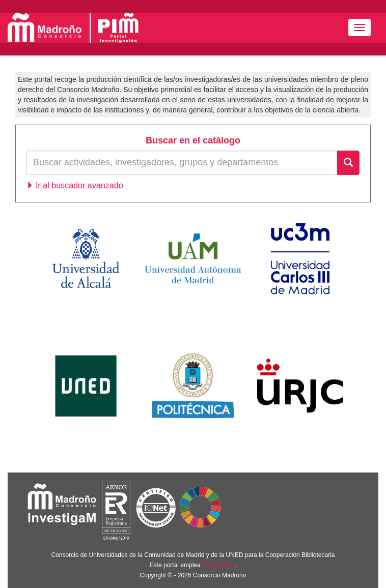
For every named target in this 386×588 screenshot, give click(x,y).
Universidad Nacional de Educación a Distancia (86, 386)
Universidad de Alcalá (86, 258)
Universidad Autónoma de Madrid (193, 258)
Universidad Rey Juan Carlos (300, 386)
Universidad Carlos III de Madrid (300, 258)
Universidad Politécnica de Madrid (193, 386)
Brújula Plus (218, 565)
